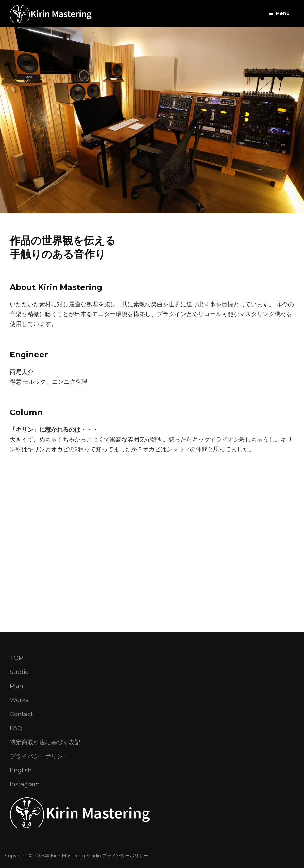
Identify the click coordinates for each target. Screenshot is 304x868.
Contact (21, 714)
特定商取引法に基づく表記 (45, 742)
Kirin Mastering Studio (76, 856)
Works (19, 700)
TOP (16, 658)
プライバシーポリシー (39, 756)
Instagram (25, 784)
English (21, 770)
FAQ (16, 728)
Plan (17, 686)
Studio (19, 672)
